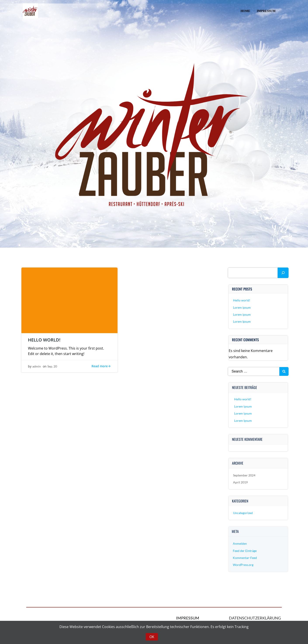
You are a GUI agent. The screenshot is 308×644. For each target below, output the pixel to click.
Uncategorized (243, 514)
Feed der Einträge (245, 551)
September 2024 (244, 476)
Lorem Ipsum (242, 322)
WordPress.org (243, 566)
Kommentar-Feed (245, 558)
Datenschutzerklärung (255, 619)
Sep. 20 (52, 367)
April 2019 (241, 483)
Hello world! (242, 301)
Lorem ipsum (242, 308)
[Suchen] (283, 273)
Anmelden (240, 544)
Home (245, 11)
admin (37, 367)
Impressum (266, 11)
